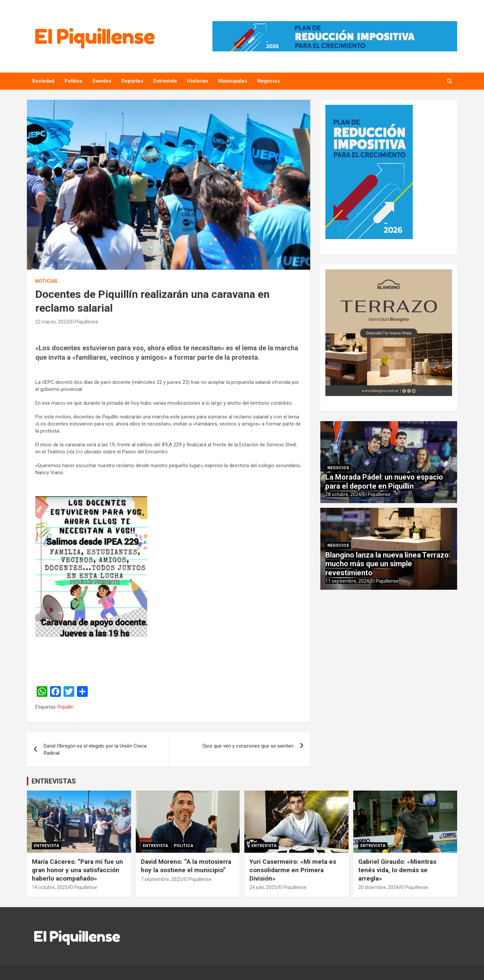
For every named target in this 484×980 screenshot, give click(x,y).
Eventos (102, 81)
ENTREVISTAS (54, 781)
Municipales (233, 81)
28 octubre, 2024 (343, 494)
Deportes (132, 81)
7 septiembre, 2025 (161, 879)
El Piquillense (84, 322)
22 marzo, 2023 (52, 322)
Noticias (46, 281)
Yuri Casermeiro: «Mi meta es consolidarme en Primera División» (293, 870)
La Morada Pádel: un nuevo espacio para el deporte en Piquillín (384, 481)
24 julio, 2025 (263, 887)
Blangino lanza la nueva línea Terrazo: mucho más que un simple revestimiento (388, 564)
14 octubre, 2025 (50, 887)
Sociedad (43, 81)
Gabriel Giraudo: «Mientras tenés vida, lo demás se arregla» (397, 870)
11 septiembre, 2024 (347, 581)
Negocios (269, 81)
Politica (73, 81)
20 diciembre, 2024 (378, 887)
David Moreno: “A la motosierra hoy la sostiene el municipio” (186, 866)
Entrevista (165, 81)
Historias (197, 81)
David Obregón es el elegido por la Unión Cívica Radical (95, 749)
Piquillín (66, 707)
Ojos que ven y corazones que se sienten (248, 746)
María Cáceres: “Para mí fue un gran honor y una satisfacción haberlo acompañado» (77, 870)
